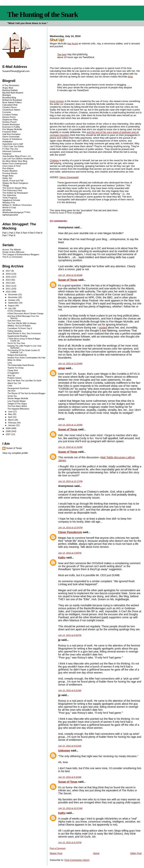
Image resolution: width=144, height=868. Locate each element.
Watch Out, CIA (14, 383)
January (12, 425)
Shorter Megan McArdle (18, 398)
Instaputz (7, 154)
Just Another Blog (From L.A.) (17, 156)
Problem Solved (14, 378)
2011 (9, 289)
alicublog (7, 210)
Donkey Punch (10, 122)
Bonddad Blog (9, 97)
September (13, 303)
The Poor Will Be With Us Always (22, 323)
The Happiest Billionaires (18, 409)
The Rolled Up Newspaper (15, 193)
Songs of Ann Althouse (13, 252)
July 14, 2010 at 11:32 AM (70, 447)
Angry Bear (8, 88)
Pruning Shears (10, 173)
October (12, 300)
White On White (14, 360)
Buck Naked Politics (12, 102)
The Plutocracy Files (12, 190)
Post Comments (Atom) (77, 860)
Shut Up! (11, 376)
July (10, 308)
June (11, 412)
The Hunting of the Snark (42, 14)
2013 (9, 283)
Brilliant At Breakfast (12, 100)
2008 (9, 431)
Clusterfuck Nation (11, 110)
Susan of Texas (68, 280)
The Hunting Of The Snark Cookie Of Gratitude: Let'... (24, 351)
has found (73, 44)
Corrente (7, 112)
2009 (9, 428)
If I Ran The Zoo (10, 149)
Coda (10, 386)
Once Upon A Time (12, 166)
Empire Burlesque (11, 124)
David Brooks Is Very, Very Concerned (24, 333)
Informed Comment (12, 151)
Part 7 (6, 235)
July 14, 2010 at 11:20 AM (70, 425)
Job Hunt (11, 391)
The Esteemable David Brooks (21, 365)
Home (96, 853)
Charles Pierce (10, 107)
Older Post (136, 853)
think (130, 77)
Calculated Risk (10, 105)
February (12, 423)
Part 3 (19, 233)
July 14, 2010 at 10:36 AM (70, 275)
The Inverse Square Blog (14, 188)
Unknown (64, 751)
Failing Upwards (15, 331)
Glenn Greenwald (69, 177)
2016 (9, 274)
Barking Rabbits (10, 90)
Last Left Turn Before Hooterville (18, 159)
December (13, 294)
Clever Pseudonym (70, 532)
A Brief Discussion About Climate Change (25, 314)
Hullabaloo (8, 141)
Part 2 (12, 233)
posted (103, 328)
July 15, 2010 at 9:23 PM (70, 842)
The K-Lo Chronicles (12, 257)
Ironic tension (57, 101)
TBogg (6, 185)
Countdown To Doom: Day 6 (20, 328)
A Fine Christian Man (17, 311)
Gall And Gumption (12, 134)
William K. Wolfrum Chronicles (17, 205)
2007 (9, 434)
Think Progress (10, 198)
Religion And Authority (17, 355)
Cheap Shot (13, 370)
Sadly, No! (7, 178)
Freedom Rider (10, 132)
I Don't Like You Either (13, 146)
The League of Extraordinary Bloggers (21, 254)
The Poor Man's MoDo (17, 406)
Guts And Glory (14, 321)
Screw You (12, 396)
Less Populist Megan (17, 401)
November (13, 297)
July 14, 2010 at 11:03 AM (70, 363)
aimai (61, 368)
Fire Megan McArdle (12, 129)
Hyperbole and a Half (13, 144)
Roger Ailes (8, 176)
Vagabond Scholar (11, 200)
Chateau (54, 160)
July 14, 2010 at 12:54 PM (70, 527)
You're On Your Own (16, 343)
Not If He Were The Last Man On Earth (24, 381)
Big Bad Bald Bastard (13, 93)
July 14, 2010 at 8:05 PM (70, 635)
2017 (9, 271)
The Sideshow (9, 195)
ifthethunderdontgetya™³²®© (16, 212)
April (10, 417)
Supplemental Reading (17, 336)
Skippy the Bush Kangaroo (15, 183)
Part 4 (26, 233)
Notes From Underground (15, 163)
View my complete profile (15, 453)
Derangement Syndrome (18, 388)
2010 (9, 292)
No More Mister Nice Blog (15, 161)
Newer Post (56, 853)
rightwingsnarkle (10, 215)
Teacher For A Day (16, 368)
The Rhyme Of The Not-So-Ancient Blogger (26, 393)
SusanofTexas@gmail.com (16, 71)
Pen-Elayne (8, 168)
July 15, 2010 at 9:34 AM (70, 777)
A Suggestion (13, 373)
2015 (9, 277)
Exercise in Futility (11, 127)
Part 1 (6, 233)
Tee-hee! (62, 54)
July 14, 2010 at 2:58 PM (70, 553)
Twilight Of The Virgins (17, 404)
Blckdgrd (7, 95)
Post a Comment (58, 848)
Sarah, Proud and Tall (13, 180)
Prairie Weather (10, 171)
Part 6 (39, 233)
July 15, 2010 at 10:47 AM (70, 808)
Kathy (62, 558)
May (10, 414)
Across (12, 249)
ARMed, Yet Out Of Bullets (19, 326)
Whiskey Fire (9, 202)
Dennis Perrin (9, 117)
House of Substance (12, 139)
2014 (9, 280)
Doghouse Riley (10, 119)
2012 (9, 286)
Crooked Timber (10, 115)
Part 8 (12, 235)
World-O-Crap (9, 207)
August (12, 306)
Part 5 (33, 233)
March (11, 420)
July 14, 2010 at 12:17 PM (70, 481)
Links (10, 363)
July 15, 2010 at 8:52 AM (70, 690)
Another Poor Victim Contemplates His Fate (26, 358)
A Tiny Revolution (11, 85)
